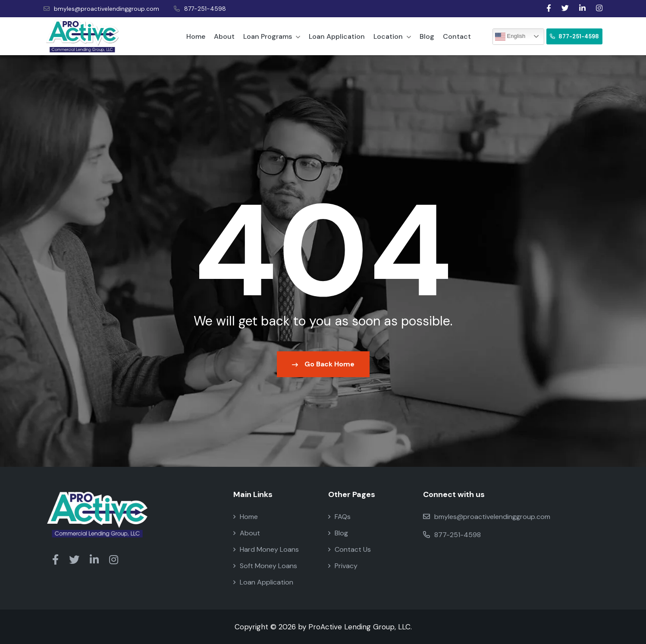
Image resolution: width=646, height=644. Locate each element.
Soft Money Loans (265, 566)
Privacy (343, 566)
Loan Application (337, 36)
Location (392, 36)
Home (196, 36)
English (510, 37)
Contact (457, 36)
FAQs (339, 517)
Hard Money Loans (266, 549)
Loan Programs (272, 36)
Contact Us (350, 549)
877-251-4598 (200, 9)
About (224, 36)
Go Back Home (323, 364)
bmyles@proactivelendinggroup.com (101, 9)
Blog (427, 36)
